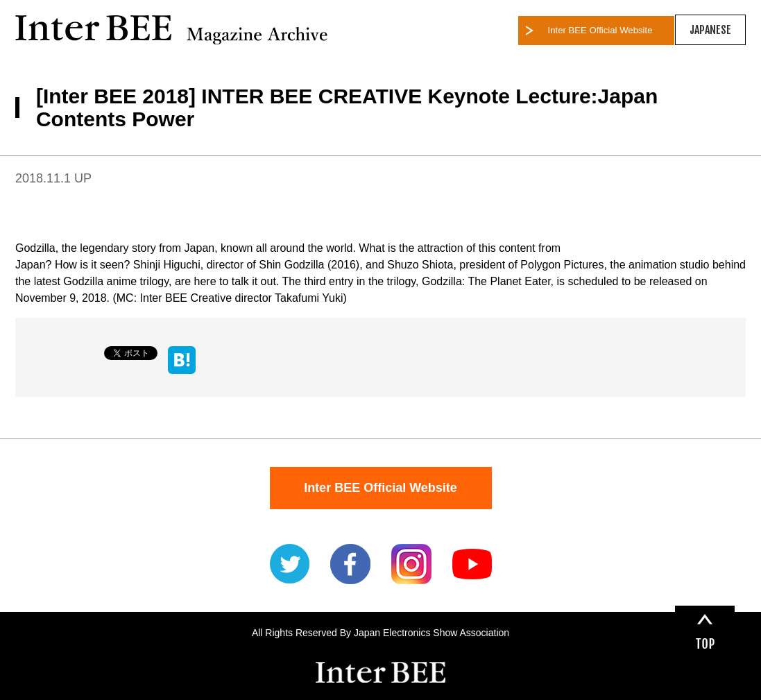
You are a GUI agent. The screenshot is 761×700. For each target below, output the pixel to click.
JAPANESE (710, 30)
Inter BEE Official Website (600, 30)
